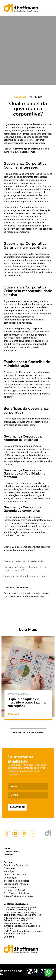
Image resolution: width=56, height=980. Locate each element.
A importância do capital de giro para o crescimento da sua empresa (22, 914)
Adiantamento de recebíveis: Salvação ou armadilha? (19, 919)
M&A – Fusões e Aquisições (18, 897)
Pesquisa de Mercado (15, 890)
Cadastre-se (17, 807)
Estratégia (9, 872)
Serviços (8, 862)
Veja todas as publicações (28, 733)
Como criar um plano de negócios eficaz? (25, 576)
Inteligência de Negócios (16, 881)
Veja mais (9, 937)
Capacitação (10, 878)
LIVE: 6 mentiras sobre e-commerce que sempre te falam (23, 933)
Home (7, 849)
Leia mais (14, 714)
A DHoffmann (11, 852)
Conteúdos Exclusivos (16, 904)
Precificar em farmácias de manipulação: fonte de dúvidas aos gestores (22, 926)
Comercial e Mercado (15, 875)
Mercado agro (11, 887)
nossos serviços (25, 593)
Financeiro (9, 869)
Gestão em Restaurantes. (17, 865)
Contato (8, 855)
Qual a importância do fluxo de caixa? (23, 562)
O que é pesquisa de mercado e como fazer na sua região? (20, 908)
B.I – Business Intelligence (17, 893)
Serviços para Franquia (16, 884)
